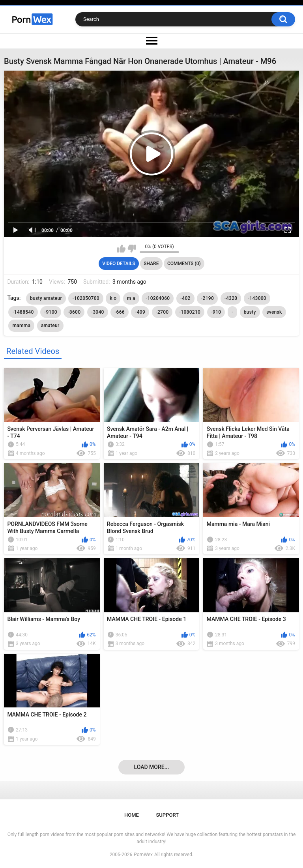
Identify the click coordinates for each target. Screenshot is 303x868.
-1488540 (23, 312)
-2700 (162, 312)
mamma (21, 325)
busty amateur (46, 298)
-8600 (74, 312)
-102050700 (86, 298)
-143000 (257, 298)
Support (167, 815)
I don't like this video (132, 249)
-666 (120, 312)
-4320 (231, 298)
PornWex (143, 855)
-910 (216, 312)
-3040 (98, 312)
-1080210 (190, 312)
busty (250, 312)
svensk (274, 312)
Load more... (152, 767)
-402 (185, 298)
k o (113, 298)
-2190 (207, 298)
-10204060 (158, 298)
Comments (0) (184, 264)
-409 (140, 312)
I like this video (121, 249)
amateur (50, 325)
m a (131, 298)
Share (151, 264)
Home (132, 815)
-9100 (51, 312)
